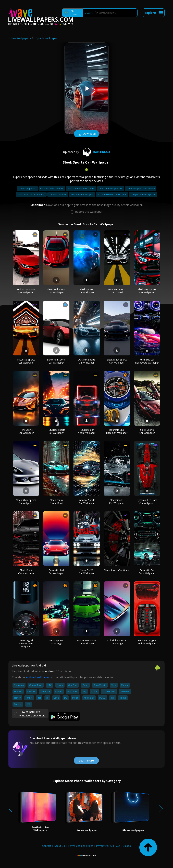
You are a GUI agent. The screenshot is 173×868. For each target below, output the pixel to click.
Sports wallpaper (47, 38)
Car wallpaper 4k (27, 189)
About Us (59, 846)
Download (86, 134)
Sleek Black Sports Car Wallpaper (117, 361)
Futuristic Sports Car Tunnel (117, 291)
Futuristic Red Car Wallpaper (56, 572)
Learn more (86, 760)
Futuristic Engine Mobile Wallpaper (147, 642)
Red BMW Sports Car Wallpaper (26, 291)
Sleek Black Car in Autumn (26, 572)
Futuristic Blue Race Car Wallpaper (117, 431)
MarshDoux (96, 152)
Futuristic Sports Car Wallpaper (26, 361)
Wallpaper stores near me (31, 194)
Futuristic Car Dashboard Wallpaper (147, 361)
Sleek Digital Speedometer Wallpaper (26, 643)
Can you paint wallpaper (143, 194)
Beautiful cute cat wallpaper (112, 194)
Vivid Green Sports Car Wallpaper (86, 642)
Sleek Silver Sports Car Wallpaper (26, 502)
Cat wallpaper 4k (58, 194)
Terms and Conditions (81, 846)
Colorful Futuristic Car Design (117, 642)
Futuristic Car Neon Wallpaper (86, 431)
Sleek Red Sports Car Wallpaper (56, 291)
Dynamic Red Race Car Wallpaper (147, 502)
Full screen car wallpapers (81, 189)
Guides (127, 846)
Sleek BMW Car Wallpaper (86, 572)
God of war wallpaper (82, 194)
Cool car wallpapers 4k (111, 189)
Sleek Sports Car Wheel (117, 570)
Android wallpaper (38, 677)
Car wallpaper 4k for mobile (141, 189)
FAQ (117, 846)
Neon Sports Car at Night (56, 642)
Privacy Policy (104, 846)
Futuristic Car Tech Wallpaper (147, 572)
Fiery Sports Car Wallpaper (26, 431)
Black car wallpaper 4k (52, 189)
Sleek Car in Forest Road (56, 502)
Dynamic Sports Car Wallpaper (87, 361)
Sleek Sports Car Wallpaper (86, 291)
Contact (47, 846)
